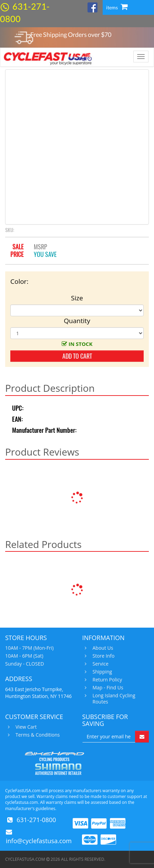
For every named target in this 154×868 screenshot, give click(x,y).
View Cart (25, 727)
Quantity (77, 321)
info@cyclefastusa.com (39, 841)
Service (100, 664)
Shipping (102, 672)
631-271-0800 (36, 820)
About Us (102, 648)
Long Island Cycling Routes (113, 699)
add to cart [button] (77, 356)
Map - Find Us (107, 688)
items (117, 7)
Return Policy (107, 680)
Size (77, 298)
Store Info (103, 656)
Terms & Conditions (37, 735)
